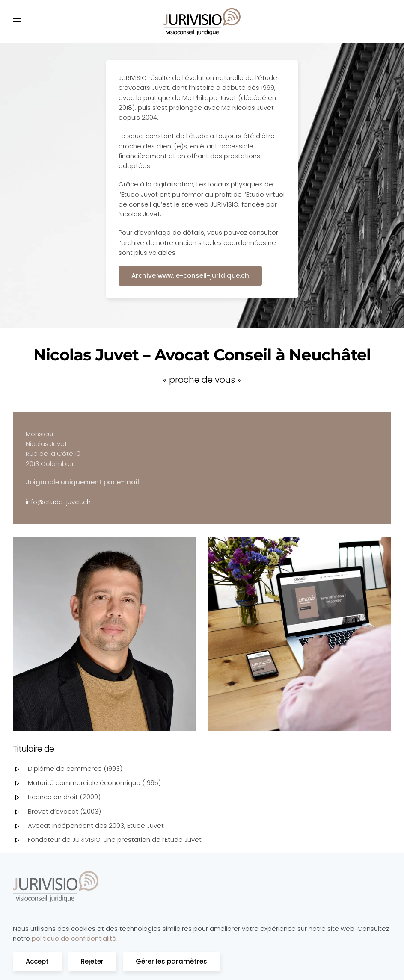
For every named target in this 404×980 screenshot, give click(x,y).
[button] (17, 21)
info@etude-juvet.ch (58, 502)
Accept (37, 961)
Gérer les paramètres (171, 961)
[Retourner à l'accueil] (202, 21)
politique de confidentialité (74, 938)
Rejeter (92, 961)
